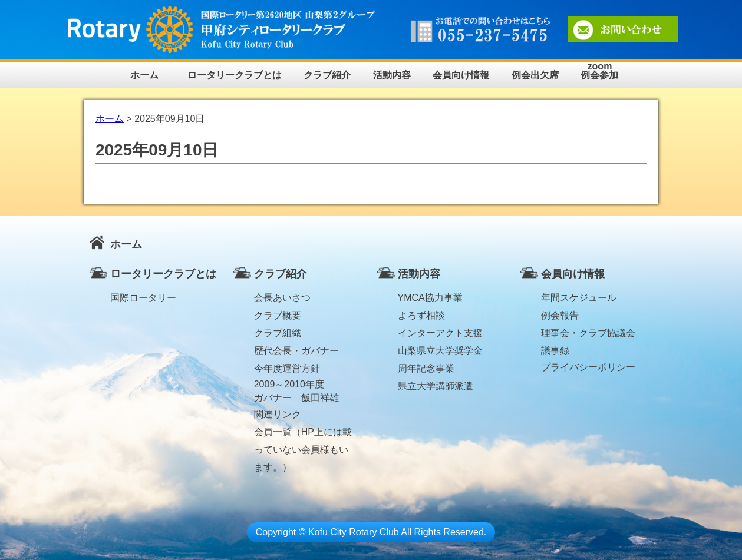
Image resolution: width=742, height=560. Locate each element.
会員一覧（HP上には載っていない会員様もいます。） (303, 434)
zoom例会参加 (599, 71)
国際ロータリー (143, 298)
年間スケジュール (579, 298)
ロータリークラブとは (235, 75)
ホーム (144, 75)
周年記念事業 (426, 368)
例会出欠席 (535, 75)
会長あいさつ (282, 298)
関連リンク (278, 414)
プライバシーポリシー (588, 367)
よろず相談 (421, 315)
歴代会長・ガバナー (296, 351)
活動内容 (392, 75)
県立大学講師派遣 (436, 386)
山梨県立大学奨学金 (440, 351)
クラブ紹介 (327, 75)
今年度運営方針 (287, 368)
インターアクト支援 (440, 333)
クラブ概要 (278, 315)
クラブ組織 (278, 333)
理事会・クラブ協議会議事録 (588, 335)
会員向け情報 (461, 75)
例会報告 (560, 315)
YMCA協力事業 (430, 298)
